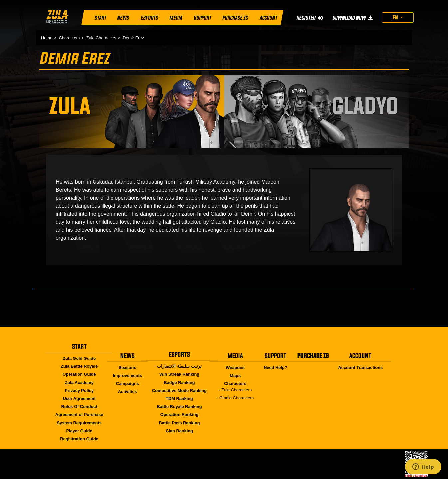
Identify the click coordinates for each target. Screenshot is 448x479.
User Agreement (79, 399)
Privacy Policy (79, 391)
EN (396, 17)
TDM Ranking (179, 399)
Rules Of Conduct (79, 407)
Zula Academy (79, 383)
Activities (128, 392)
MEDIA (176, 18)
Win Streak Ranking (179, 374)
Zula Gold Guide (79, 358)
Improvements (127, 376)
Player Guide (79, 431)
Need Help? (275, 368)
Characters (69, 38)
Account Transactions (361, 368)
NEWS (123, 18)
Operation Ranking (179, 415)
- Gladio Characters (235, 398)
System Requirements (79, 423)
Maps (235, 376)
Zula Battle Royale (79, 366)
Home (47, 38)
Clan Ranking (179, 431)
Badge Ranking (179, 383)
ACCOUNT (268, 18)
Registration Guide (79, 439)
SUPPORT (202, 18)
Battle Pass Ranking (180, 423)
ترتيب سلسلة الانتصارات (179, 366)
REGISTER (309, 18)
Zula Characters (101, 38)
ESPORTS (149, 18)
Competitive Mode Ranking (179, 391)
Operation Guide (79, 374)
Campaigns (128, 384)
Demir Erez (133, 38)
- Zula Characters (235, 390)
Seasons (128, 368)
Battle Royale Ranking (179, 407)
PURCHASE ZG (235, 18)
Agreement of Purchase (79, 415)
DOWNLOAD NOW (353, 18)
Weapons (235, 368)
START (100, 18)
